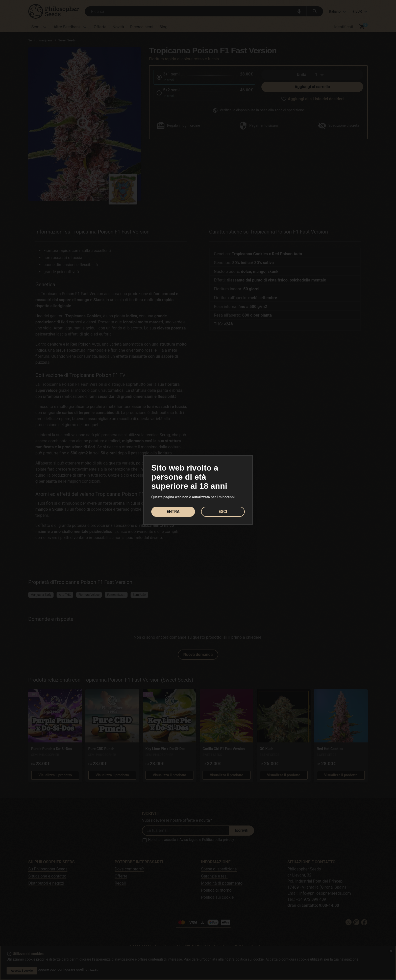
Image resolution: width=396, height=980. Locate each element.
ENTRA (173, 512)
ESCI (223, 512)
